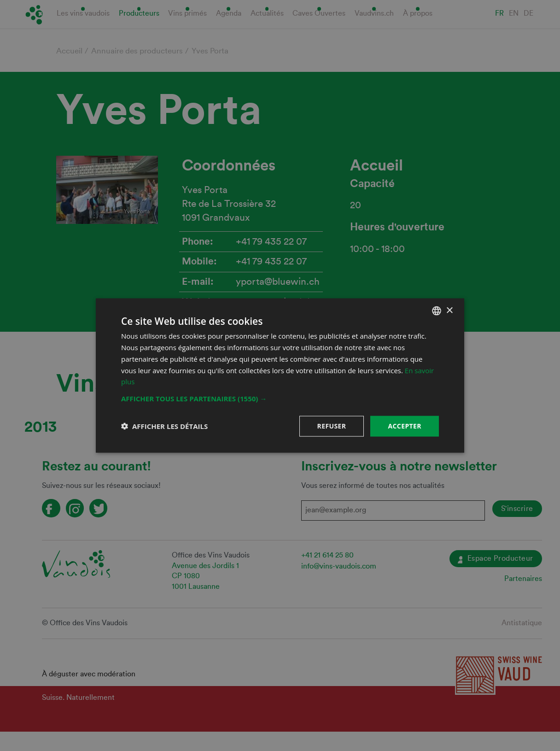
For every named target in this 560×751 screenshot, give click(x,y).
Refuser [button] (332, 426)
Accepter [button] (405, 426)
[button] (280, 399)
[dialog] (280, 375)
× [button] (449, 310)
